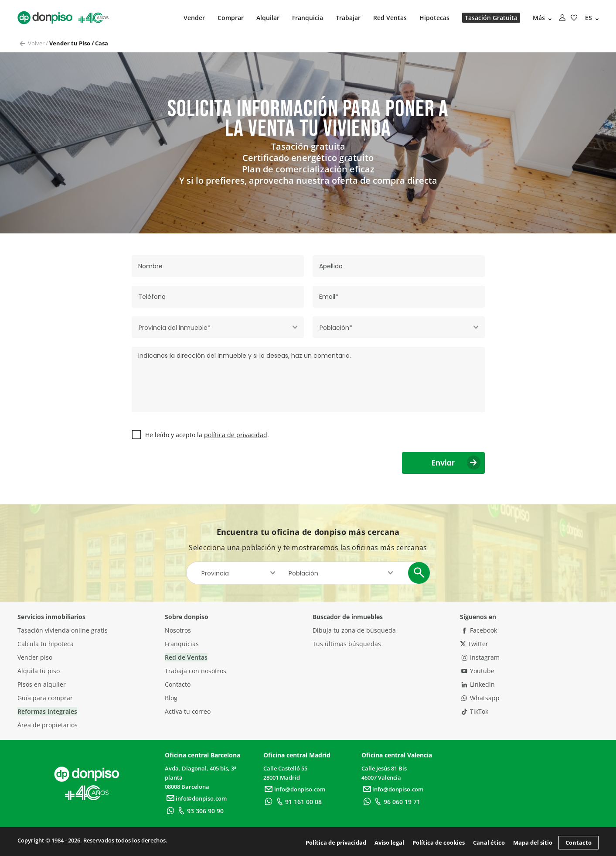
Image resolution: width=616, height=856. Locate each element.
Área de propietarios (48, 725)
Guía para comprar (45, 698)
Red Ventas (390, 18)
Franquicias (182, 644)
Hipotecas (434, 18)
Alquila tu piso (39, 671)
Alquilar (268, 18)
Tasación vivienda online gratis (63, 630)
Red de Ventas (186, 657)
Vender (194, 18)
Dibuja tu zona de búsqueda (354, 630)
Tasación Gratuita (491, 18)
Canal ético (489, 842)
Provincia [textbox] (215, 573)
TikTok (474, 711)
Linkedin (478, 684)
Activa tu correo (188, 711)
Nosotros (178, 630)
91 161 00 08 (298, 802)
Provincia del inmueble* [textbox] (175, 328)
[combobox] (218, 327)
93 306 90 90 (199, 811)
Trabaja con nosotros (196, 671)
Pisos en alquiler (42, 684)
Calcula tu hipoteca (46, 644)
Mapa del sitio (533, 842)
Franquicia (308, 18)
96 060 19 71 (396, 802)
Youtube (477, 671)
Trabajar (348, 18)
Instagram (480, 657)
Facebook (479, 630)
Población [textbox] (303, 573)
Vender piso (35, 657)
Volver (36, 43)
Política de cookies (439, 842)
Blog (171, 698)
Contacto (178, 684)
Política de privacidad (336, 842)
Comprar (231, 18)
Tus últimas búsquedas (347, 644)
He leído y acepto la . (207, 435)
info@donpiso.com (196, 798)
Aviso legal (389, 842)
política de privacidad (236, 435)
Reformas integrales (47, 711)
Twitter (474, 644)
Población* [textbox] (336, 328)
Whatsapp (480, 698)
